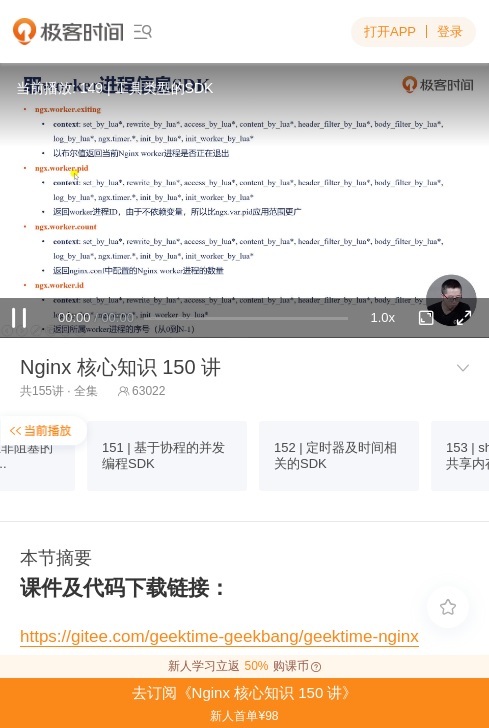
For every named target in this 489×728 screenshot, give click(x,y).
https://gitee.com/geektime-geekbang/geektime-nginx (219, 636)
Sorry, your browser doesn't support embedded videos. (244, 200)
